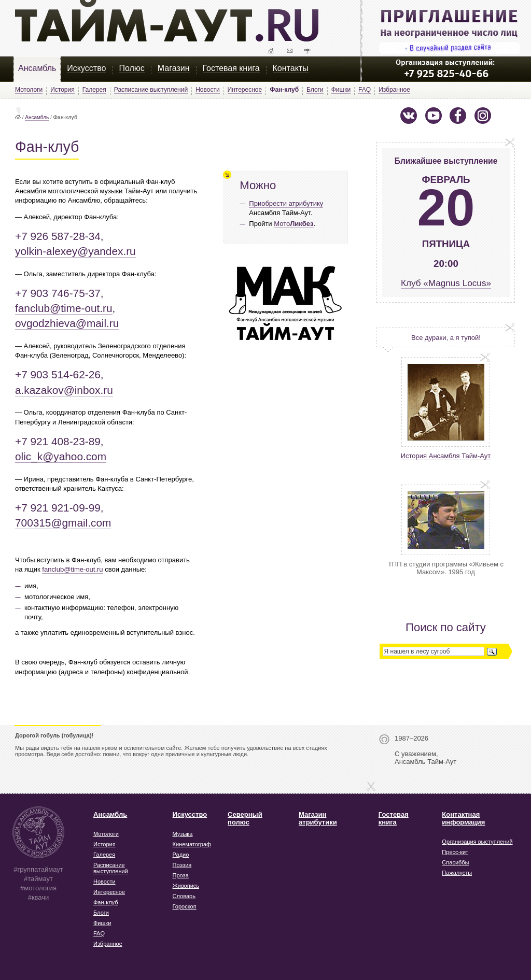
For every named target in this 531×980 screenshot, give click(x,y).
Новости (207, 90)
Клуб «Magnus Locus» (446, 283)
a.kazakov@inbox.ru (64, 390)
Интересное (245, 90)
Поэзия (182, 865)
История (62, 90)
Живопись (186, 886)
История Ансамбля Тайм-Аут (446, 456)
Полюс (131, 68)
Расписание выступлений (151, 90)
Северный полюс (245, 818)
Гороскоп (185, 906)
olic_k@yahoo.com (61, 456)
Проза (181, 875)
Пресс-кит (455, 852)
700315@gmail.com (63, 523)
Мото (294, 224)
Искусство (86, 68)
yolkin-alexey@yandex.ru (75, 251)
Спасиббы (455, 862)
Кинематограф (192, 844)
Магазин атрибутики (318, 818)
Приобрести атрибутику (286, 203)
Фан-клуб (106, 902)
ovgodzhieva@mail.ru (67, 323)
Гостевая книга (231, 68)
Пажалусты (457, 873)
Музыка (183, 834)
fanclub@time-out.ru (64, 308)
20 (446, 208)
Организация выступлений (477, 842)
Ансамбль (37, 68)
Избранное (394, 90)
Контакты (291, 68)
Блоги (315, 90)
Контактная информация (463, 818)
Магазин (174, 68)
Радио (181, 855)
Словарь (184, 896)
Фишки (341, 90)
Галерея (94, 90)
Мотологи (29, 90)
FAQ (365, 90)
